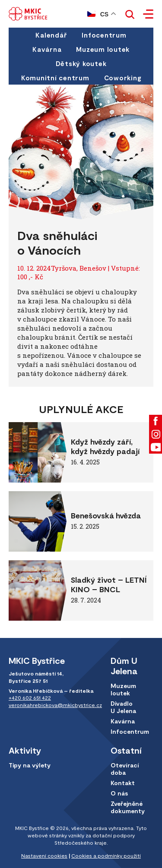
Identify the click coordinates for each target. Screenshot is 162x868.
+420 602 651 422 (30, 698)
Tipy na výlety (30, 765)
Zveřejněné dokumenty (128, 807)
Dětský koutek (81, 63)
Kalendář (51, 35)
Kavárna (47, 49)
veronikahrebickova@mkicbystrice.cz (55, 705)
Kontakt (123, 783)
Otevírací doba (125, 769)
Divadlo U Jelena (123, 707)
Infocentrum (104, 35)
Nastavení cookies (44, 855)
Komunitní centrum (55, 78)
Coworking (123, 78)
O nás (119, 793)
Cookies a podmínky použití (106, 855)
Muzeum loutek (103, 49)
